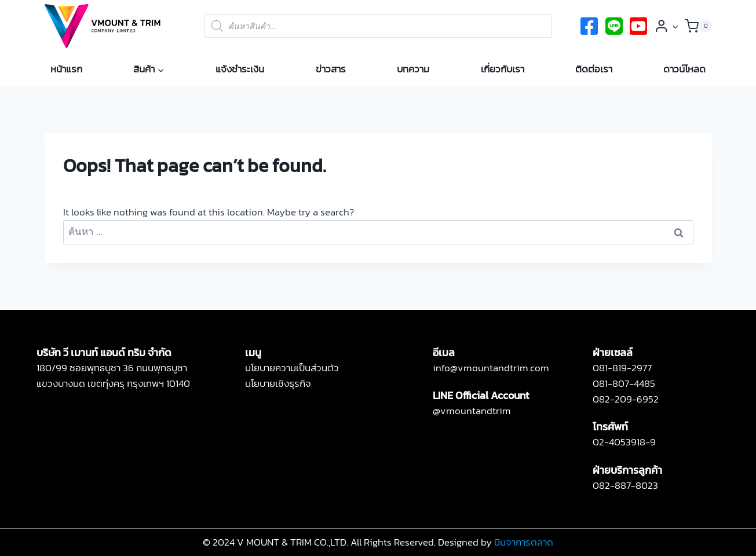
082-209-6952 (626, 399)
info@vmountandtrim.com (491, 368)
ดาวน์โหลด (684, 69)
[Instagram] (638, 26)
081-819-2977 (622, 368)
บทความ (413, 69)
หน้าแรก (66, 69)
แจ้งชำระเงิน (240, 69)
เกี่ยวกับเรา (503, 69)
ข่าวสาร (331, 69)
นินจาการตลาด (524, 542)
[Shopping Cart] (698, 26)
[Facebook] (589, 26)
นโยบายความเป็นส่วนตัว (292, 368)
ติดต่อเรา (594, 69)
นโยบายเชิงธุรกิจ (278, 383)
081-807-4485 (624, 383)
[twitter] (614, 26)
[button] (675, 26)
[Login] (666, 26)
